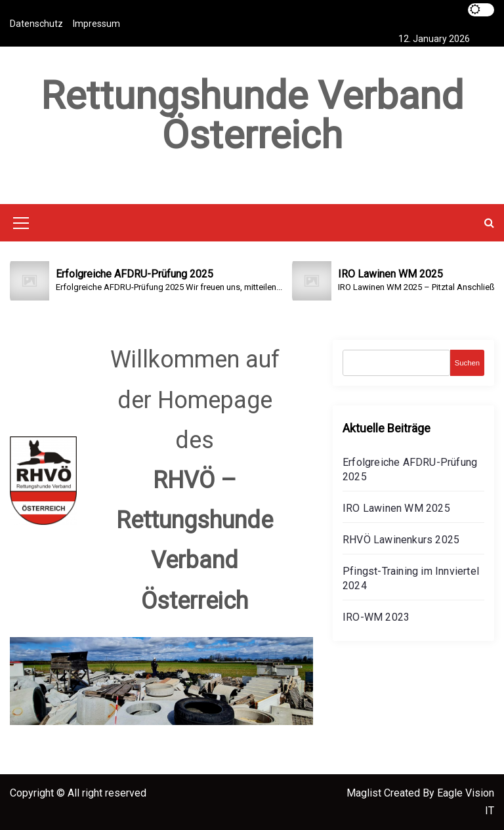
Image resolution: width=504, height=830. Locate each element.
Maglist (365, 793)
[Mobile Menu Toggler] (21, 225)
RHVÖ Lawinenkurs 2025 (401, 540)
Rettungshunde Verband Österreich (252, 115)
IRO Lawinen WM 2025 (396, 508)
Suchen (467, 363)
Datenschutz (36, 24)
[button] (489, 223)
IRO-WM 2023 (376, 617)
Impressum (96, 24)
